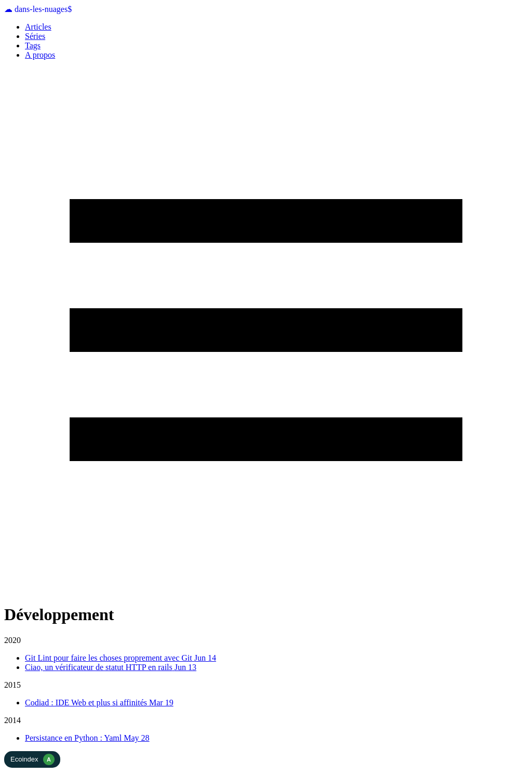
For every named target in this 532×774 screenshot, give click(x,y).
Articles (38, 27)
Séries (35, 36)
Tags (33, 45)
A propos (40, 55)
